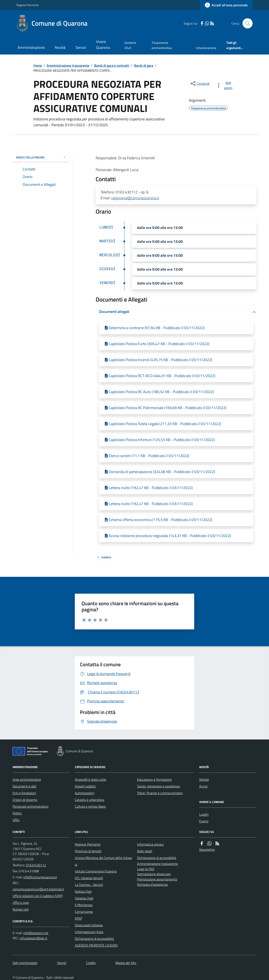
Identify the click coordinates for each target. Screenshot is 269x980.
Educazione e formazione (154, 779)
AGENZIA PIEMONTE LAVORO (96, 945)
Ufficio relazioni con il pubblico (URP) (38, 896)
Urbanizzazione (206, 48)
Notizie (204, 779)
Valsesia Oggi (84, 898)
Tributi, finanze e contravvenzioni (160, 793)
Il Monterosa (84, 905)
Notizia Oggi (83, 891)
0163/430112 (36, 865)
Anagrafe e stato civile (90, 779)
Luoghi (204, 814)
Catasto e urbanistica (90, 800)
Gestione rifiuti (130, 45)
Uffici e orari (21, 903)
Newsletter (207, 850)
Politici (17, 813)
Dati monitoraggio (25, 963)
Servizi (81, 47)
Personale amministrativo (30, 806)
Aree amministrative (27, 779)
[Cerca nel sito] (246, 23)
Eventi (204, 821)
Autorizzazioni (84, 793)
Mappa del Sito (126, 963)
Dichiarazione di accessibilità (94, 939)
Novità (60, 47)
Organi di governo (25, 800)
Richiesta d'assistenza (152, 884)
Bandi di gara (144, 65)
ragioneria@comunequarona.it (135, 198)
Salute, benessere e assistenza (158, 786)
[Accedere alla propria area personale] (226, 5)
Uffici (16, 820)
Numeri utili (21, 909)
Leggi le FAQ (146, 869)
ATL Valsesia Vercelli (89, 878)
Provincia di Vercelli (88, 851)
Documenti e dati (24, 786)
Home (38, 65)
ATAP (78, 918)
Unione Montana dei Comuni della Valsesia (103, 861)
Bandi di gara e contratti (112, 65)
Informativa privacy (150, 844)
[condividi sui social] (200, 84)
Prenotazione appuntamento (157, 879)
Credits (91, 963)
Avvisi (203, 786)
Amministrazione (31, 47)
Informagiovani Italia (89, 932)
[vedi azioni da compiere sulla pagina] (225, 85)
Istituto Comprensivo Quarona (96, 871)
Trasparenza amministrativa (162, 45)
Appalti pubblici (85, 786)
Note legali (145, 851)
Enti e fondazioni (24, 793)
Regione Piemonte (28, 5)
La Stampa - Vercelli (89, 885)
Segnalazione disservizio (154, 874)
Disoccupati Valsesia (89, 925)
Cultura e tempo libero (90, 806)
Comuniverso (84, 912)
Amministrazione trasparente (68, 65)
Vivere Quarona (103, 45)
